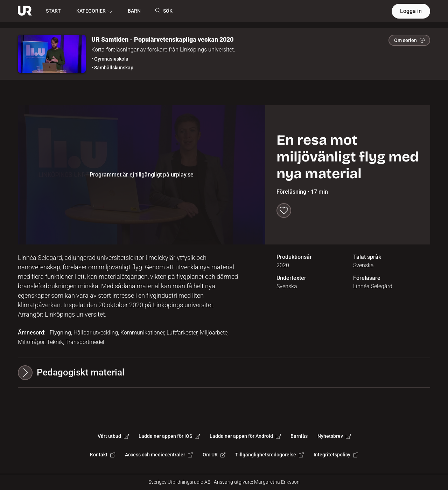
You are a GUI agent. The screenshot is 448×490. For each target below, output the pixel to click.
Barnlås (299, 436)
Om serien (409, 40)
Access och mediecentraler (159, 455)
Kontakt (103, 455)
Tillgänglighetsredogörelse (269, 455)
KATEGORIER (94, 11)
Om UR (214, 455)
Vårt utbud (113, 436)
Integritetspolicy (336, 455)
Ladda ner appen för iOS (169, 436)
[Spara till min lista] (284, 211)
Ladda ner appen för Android (245, 436)
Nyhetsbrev (334, 436)
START (53, 11)
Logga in (411, 11)
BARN (134, 11)
